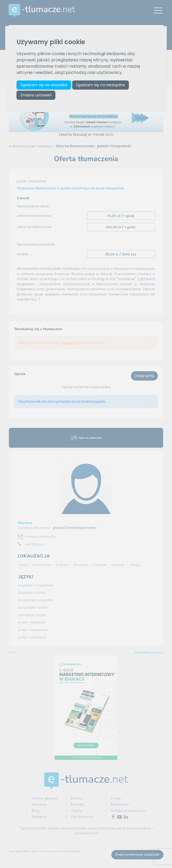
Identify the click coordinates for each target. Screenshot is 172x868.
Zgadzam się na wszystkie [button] (44, 85)
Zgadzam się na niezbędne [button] (100, 85)
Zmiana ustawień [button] (36, 95)
